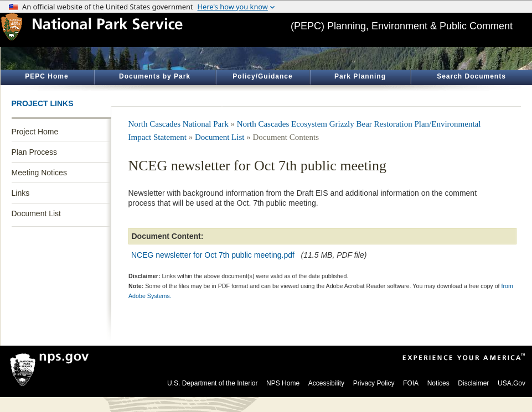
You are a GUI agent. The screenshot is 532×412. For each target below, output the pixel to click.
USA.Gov (512, 383)
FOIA (411, 383)
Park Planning (360, 76)
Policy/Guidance (262, 76)
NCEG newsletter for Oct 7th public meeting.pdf (213, 255)
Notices (438, 383)
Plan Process (34, 152)
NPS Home (283, 383)
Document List (36, 213)
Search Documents (471, 76)
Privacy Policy (374, 383)
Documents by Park (155, 76)
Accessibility (326, 383)
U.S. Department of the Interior (212, 383)
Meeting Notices (39, 173)
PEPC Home (47, 76)
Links (21, 193)
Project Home (35, 132)
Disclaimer (473, 383)
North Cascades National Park (179, 124)
